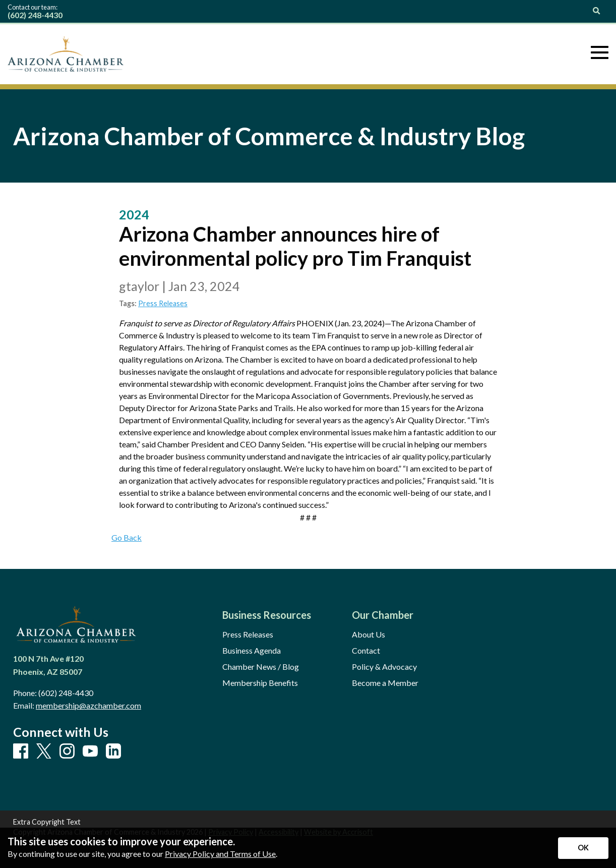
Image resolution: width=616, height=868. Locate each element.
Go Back (127, 537)
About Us (368, 634)
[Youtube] (90, 751)
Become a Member (385, 683)
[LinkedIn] (113, 751)
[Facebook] (21, 751)
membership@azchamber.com (88, 705)
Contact (366, 651)
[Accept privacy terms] (583, 848)
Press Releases (163, 303)
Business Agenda (252, 651)
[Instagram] (67, 751)
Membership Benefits (260, 683)
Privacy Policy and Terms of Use (220, 854)
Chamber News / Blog (261, 667)
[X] (44, 752)
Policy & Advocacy (384, 667)
